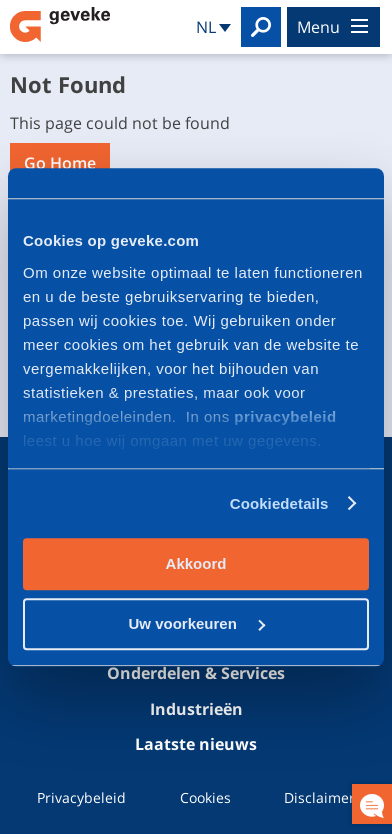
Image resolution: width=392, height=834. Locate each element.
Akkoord (196, 563)
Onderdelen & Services (196, 673)
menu (332, 27)
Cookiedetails (279, 503)
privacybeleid (285, 416)
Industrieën (196, 709)
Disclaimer (319, 797)
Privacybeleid (81, 797)
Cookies (205, 797)
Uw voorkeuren (196, 623)
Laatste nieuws (196, 744)
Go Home (60, 163)
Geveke (60, 24)
